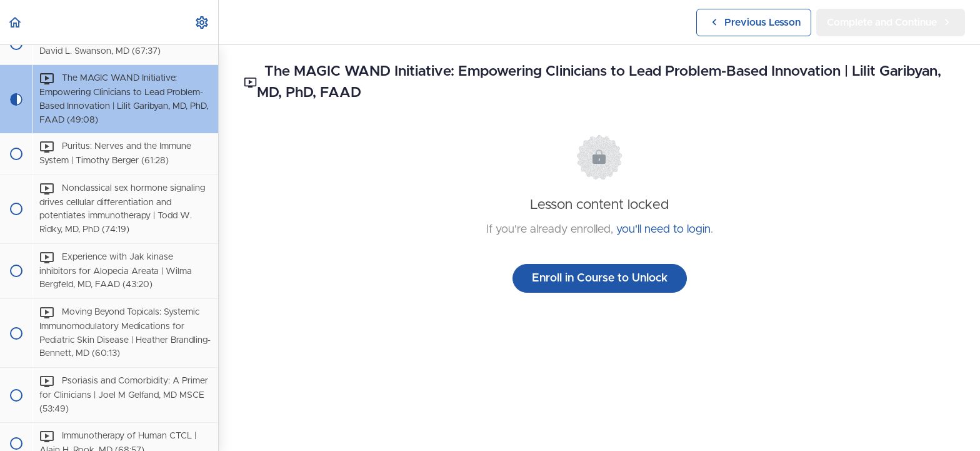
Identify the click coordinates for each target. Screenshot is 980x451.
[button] (16, 22)
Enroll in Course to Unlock (600, 278)
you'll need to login (663, 230)
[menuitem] (202, 22)
